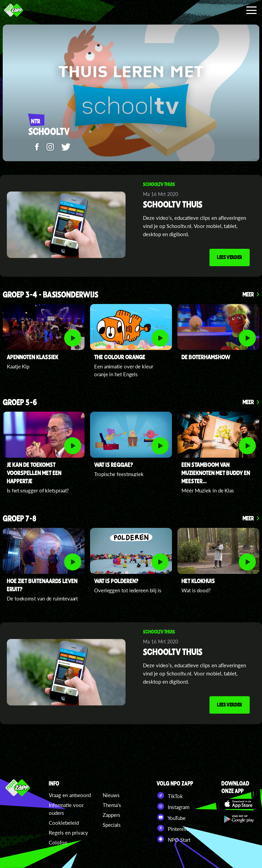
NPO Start (173, 839)
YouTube (171, 817)
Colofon (58, 842)
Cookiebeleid (64, 823)
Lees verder (230, 257)
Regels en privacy (68, 833)
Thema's (112, 805)
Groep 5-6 (20, 403)
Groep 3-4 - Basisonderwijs (50, 295)
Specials (112, 825)
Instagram (173, 806)
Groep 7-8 (19, 519)
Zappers (112, 815)
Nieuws (111, 795)
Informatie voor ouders (66, 809)
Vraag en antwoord (70, 795)
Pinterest (172, 828)
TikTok (170, 795)
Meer (248, 294)
